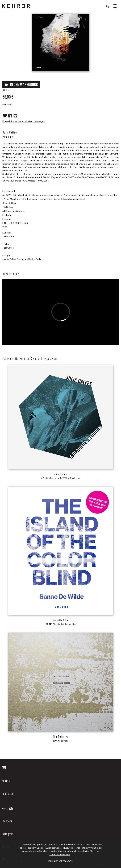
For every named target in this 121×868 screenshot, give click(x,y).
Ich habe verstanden (60, 861)
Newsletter (8, 808)
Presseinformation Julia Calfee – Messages (24, 121)
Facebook (7, 821)
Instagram (8, 834)
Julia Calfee (8, 236)
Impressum (8, 793)
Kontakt (6, 781)
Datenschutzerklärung (60, 855)
